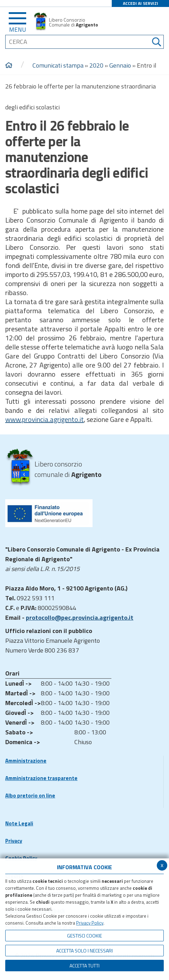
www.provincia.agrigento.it (45, 419)
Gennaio (120, 65)
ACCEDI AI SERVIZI (141, 3)
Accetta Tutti (84, 966)
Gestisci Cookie (84, 936)
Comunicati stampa (58, 65)
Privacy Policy (90, 923)
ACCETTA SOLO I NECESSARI (84, 951)
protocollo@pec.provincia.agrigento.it (80, 618)
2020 (96, 65)
